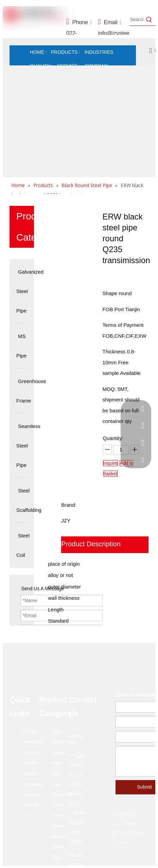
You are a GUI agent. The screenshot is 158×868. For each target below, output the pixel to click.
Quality (31, 763)
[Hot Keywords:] (149, 19)
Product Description (91, 544)
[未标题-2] (79, 142)
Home (29, 732)
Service (31, 774)
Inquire (111, 463)
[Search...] (136, 19)
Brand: (69, 505)
